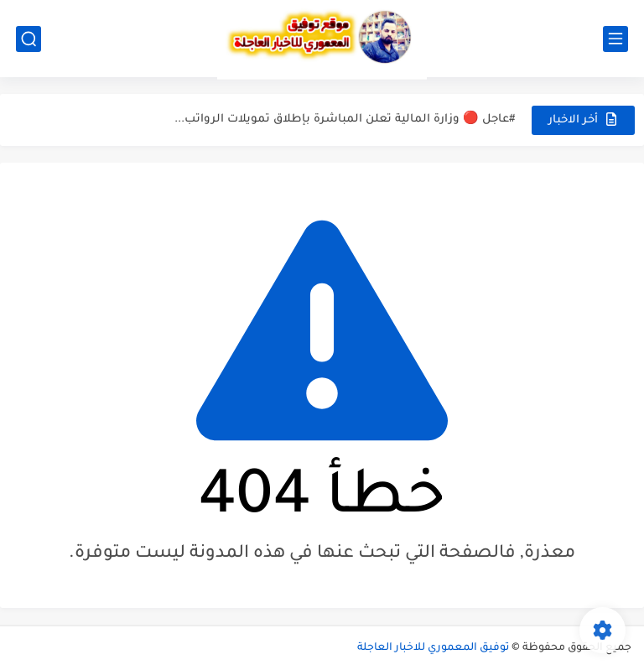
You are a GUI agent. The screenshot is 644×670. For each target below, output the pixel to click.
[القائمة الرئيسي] (615, 39)
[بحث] (29, 39)
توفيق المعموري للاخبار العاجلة (433, 648)
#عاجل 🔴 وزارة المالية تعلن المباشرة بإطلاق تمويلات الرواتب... (345, 119)
